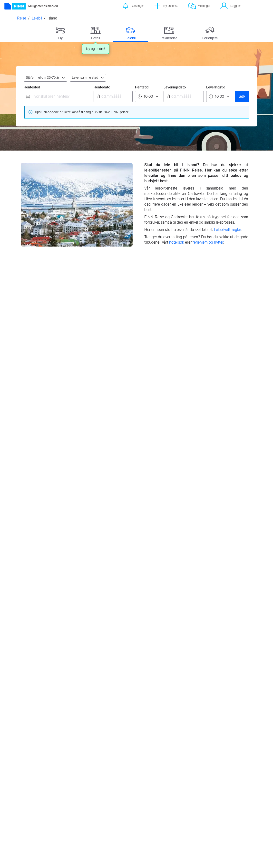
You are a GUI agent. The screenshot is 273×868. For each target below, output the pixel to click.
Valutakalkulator (98, 786)
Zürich (30, 628)
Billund (109, 700)
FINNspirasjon (220, 786)
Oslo (185, 738)
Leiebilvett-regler (227, 230)
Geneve (31, 609)
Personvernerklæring (183, 780)
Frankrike (113, 429)
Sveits (190, 510)
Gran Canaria (114, 618)
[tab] (60, 32)
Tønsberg (189, 728)
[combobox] (57, 96)
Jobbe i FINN (219, 799)
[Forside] (31, 6)
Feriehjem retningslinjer (136, 793)
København (113, 709)
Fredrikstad (191, 719)
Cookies (174, 792)
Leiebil (37, 18)
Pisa (185, 637)
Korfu (29, 728)
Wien (29, 637)
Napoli (187, 599)
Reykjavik (111, 738)
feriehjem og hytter (208, 242)
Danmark (113, 347)
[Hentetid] (148, 96)
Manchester (35, 599)
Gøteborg (111, 728)
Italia (189, 429)
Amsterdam (34, 618)
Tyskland (33, 510)
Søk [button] (242, 96)
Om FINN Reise (97, 780)
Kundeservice (219, 780)
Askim (187, 700)
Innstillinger (176, 786)
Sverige (191, 347)
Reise (22, 18)
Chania (31, 738)
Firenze (188, 628)
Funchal (31, 700)
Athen (30, 719)
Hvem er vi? (217, 792)
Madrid (109, 637)
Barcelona (112, 609)
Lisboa (30, 709)
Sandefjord (191, 709)
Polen (30, 429)
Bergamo (189, 609)
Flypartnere (135, 801)
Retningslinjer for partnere (139, 782)
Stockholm (112, 719)
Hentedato (102, 87)
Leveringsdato (175, 87)
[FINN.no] (41, 779)
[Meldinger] (199, 6)
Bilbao (108, 628)
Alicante (110, 599)
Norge (30, 347)
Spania (111, 510)
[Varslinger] (133, 6)
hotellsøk (177, 242)
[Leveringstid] (219, 96)
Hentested (32, 87)
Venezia (188, 618)
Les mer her (133, 859)
